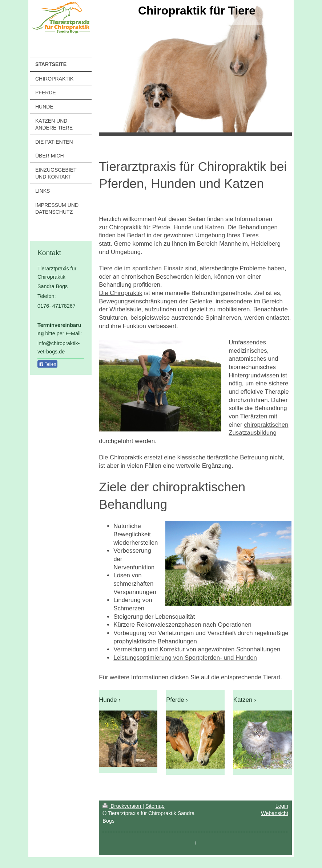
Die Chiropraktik (120, 293)
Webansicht (275, 813)
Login (282, 806)
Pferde (161, 227)
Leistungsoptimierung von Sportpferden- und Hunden (185, 658)
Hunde (182, 227)
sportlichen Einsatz (158, 268)
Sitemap (155, 806)
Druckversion (122, 806)
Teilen (47, 364)
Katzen (214, 227)
